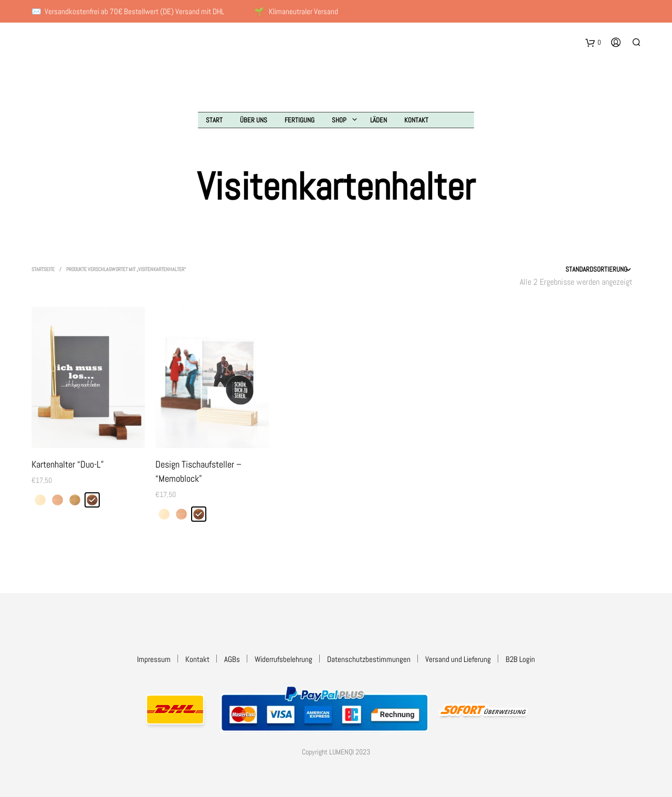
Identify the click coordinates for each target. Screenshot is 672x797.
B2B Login (520, 659)
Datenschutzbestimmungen (369, 659)
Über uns (254, 120)
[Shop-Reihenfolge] (571, 270)
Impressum (154, 659)
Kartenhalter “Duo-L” (68, 464)
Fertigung (300, 120)
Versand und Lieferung (458, 659)
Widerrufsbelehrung (283, 659)
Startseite (43, 269)
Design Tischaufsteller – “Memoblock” (198, 471)
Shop (339, 120)
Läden (379, 120)
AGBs (232, 659)
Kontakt (416, 120)
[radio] (40, 500)
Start (214, 120)
